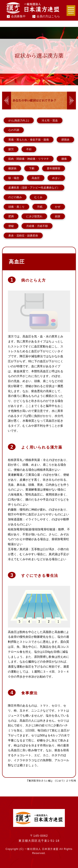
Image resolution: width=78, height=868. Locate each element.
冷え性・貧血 (50, 120)
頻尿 (58, 216)
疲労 (11, 149)
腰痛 (64, 159)
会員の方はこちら (48, 16)
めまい (56, 178)
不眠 (40, 207)
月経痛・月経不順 (37, 226)
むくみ (38, 197)
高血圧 (36, 178)
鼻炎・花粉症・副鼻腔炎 (23, 236)
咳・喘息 (14, 178)
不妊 (29, 149)
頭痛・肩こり (16, 207)
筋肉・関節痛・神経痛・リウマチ (29, 159)
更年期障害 (54, 168)
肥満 (11, 216)
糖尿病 (12, 168)
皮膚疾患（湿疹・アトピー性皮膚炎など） (34, 188)
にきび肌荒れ (34, 216)
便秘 (11, 226)
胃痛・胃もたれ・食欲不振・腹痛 (29, 140)
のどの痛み (15, 197)
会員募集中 (18, 16)
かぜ (58, 207)
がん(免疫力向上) (19, 120)
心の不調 (14, 130)
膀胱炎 (65, 140)
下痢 (32, 168)
